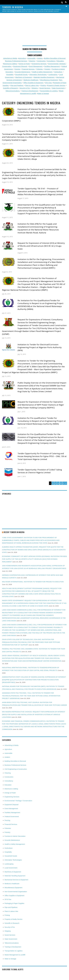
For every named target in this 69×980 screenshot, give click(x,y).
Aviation (40, 58)
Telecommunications (13, 91)
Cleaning (32, 61)
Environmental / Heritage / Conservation (18, 801)
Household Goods (21, 75)
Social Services (45, 88)
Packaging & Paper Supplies (14, 903)
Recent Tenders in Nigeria (14, 532)
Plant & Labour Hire (32, 85)
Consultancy (51, 61)
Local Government (11, 868)
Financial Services (28, 69)
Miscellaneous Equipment (49, 80)
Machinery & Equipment (24, 77)
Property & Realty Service (56, 85)
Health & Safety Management (42, 72)
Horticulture (58, 72)
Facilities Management (52, 66)
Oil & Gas (48, 83)
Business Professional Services (15, 765)
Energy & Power (24, 64)
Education (60, 61)
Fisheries (40, 69)
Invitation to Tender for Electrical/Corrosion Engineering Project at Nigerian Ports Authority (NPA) (40, 347)
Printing (43, 85)
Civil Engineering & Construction (16, 769)
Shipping (35, 88)
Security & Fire (25, 88)
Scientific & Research (10, 88)
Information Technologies (38, 75)
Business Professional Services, (16, 61)
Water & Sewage (43, 93)
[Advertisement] (34, 30)
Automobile (31, 58)
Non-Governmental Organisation (16, 892)
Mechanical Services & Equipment (16, 880)
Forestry (47, 69)
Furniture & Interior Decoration (15, 836)
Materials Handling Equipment (44, 77)
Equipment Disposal (20, 66)
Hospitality (10, 75)
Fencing (17, 69)
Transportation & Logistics (49, 91)
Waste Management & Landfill (15, 955)
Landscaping (53, 75)
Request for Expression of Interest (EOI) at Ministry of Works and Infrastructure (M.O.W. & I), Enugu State (41, 246)
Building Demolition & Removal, (55, 58)
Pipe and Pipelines (17, 85)
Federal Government (12, 816)
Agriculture (22, 58)
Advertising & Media (10, 58)
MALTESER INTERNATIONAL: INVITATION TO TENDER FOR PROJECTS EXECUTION (33, 582)
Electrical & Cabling (10, 64)
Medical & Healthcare (31, 80)
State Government (58, 88)
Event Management (36, 66)
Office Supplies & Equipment (33, 83)
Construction (41, 61)
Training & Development (30, 91)
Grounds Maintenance (23, 72)
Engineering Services (39, 64)
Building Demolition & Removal (15, 761)
